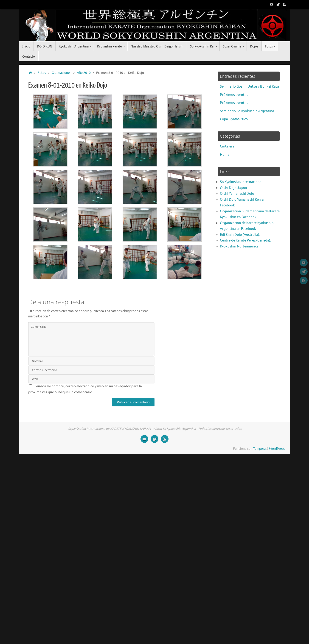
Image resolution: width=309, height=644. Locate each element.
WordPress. (277, 449)
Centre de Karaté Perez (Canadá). (246, 240)
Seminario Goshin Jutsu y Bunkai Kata (249, 87)
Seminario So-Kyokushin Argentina (247, 111)
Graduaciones (61, 73)
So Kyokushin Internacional (241, 182)
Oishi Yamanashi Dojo (237, 194)
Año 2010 (84, 73)
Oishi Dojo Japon (233, 188)
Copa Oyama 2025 (234, 119)
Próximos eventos (234, 95)
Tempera (259, 449)
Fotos (42, 73)
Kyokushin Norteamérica (239, 246)
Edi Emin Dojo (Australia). (240, 235)
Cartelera (227, 146)
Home (225, 155)
